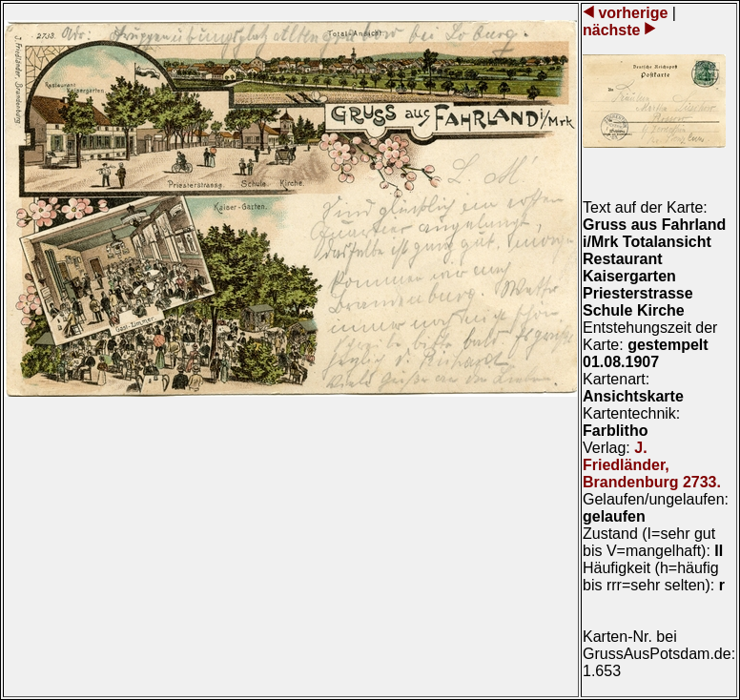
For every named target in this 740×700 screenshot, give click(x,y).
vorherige (633, 13)
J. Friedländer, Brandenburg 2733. (652, 465)
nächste (614, 30)
